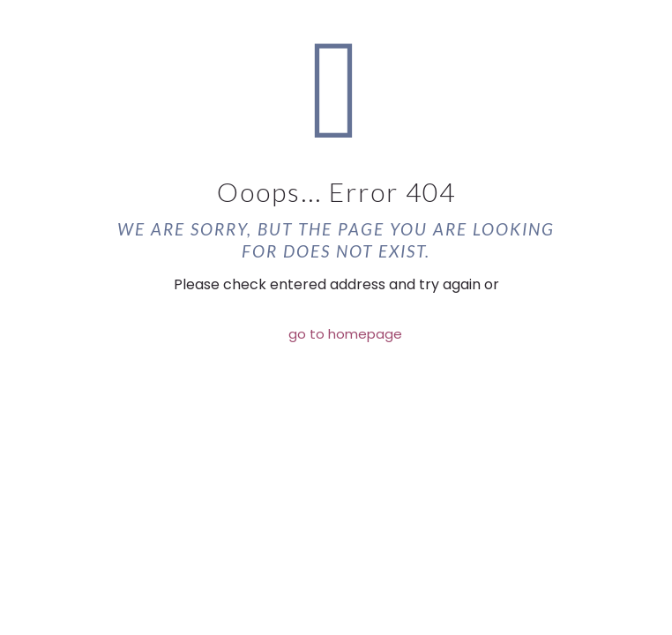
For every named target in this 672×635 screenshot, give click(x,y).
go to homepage (345, 334)
